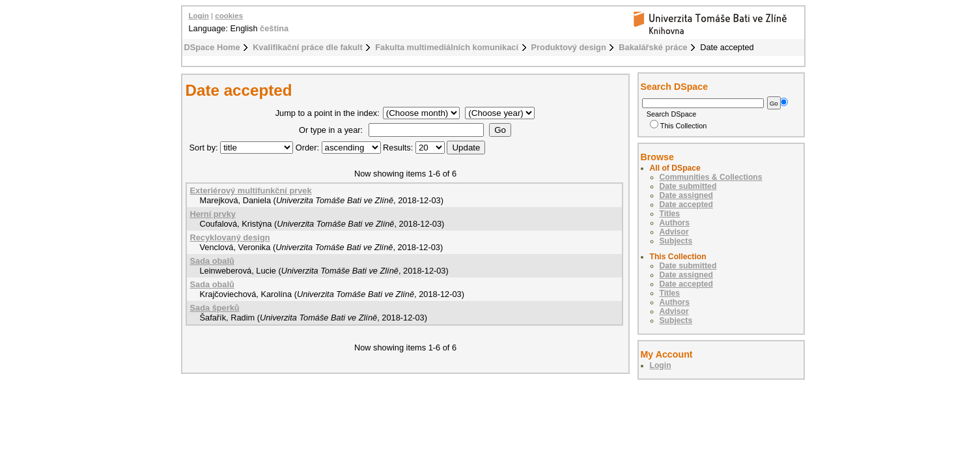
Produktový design (569, 47)
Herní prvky (213, 214)
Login (199, 16)
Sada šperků (215, 308)
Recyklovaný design (230, 237)
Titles (670, 214)
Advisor (674, 232)
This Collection (679, 126)
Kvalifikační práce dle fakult (308, 47)
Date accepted (686, 205)
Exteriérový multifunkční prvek (251, 191)
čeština (274, 28)
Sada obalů (212, 261)
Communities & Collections (711, 177)
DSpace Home (212, 47)
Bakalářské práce (653, 47)
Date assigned (686, 195)
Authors (675, 223)
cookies (229, 16)
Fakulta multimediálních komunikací (447, 47)
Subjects (676, 241)
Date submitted (688, 186)
